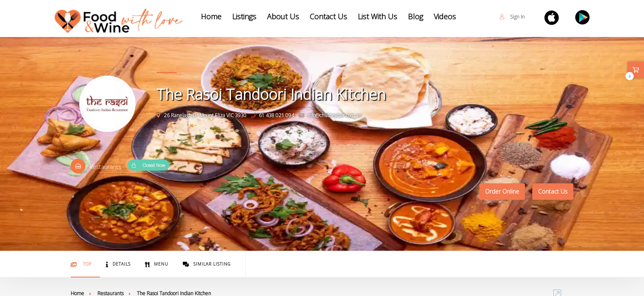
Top (81, 264)
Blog (415, 16)
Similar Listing (207, 264)
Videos (445, 16)
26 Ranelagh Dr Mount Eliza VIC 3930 (201, 115)
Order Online (502, 191)
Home (211, 16)
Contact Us (328, 16)
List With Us (377, 16)
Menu (157, 264)
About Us (283, 16)
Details (118, 264)
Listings (244, 16)
